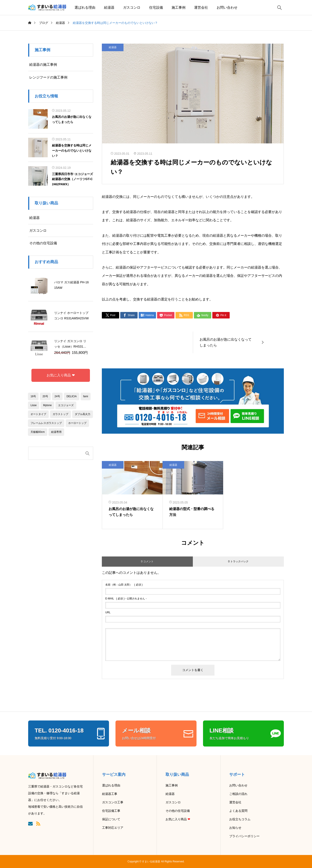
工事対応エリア (113, 828)
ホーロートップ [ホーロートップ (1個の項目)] (77, 423)
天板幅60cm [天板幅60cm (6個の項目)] (38, 432)
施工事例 (179, 7)
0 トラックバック (238, 561)
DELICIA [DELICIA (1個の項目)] (72, 396)
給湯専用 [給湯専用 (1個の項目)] (56, 432)
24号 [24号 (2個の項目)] (57, 396)
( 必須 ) (124, 585)
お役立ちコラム (240, 819)
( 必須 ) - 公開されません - (126, 599)
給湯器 (109, 7)
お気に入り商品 (178, 819)
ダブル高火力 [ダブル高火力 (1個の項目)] (83, 414)
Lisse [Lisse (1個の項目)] (34, 405)
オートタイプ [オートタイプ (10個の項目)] (38, 414)
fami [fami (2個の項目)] (86, 396)
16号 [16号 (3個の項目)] (33, 396)
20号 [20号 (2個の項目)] (45, 396)
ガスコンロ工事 (113, 802)
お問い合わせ (227, 7)
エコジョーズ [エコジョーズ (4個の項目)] (66, 405)
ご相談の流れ (238, 794)
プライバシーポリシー (244, 836)
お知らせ (235, 828)
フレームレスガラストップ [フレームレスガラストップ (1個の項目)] (46, 423)
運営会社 (201, 7)
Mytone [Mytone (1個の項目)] (47, 405)
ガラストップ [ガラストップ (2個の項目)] (60, 414)
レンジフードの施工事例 (48, 77)
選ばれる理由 (85, 7)
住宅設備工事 (111, 811)
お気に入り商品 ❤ (61, 375)
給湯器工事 (110, 794)
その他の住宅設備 (43, 243)
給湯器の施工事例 (43, 65)
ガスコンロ (132, 7)
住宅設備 (156, 7)
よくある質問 (238, 811)
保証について (111, 819)
